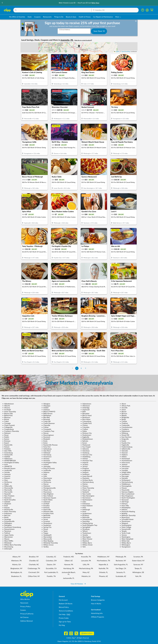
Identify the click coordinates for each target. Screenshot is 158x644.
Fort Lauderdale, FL (51, 572)
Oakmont (46, 502)
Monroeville (8, 488)
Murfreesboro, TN (103, 561)
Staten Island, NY (138, 561)
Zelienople (7, 549)
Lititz (44, 476)
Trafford (6, 533)
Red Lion (6, 516)
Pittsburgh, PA (121, 557)
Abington (46, 404)
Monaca (84, 486)
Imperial (84, 463)
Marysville (46, 480)
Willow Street (87, 545)
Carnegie (7, 423)
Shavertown (125, 521)
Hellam (123, 457)
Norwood (124, 500)
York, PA (138, 576)
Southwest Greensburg (12, 527)
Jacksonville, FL (69, 578)
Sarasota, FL (121, 572)
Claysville (46, 425)
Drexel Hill (124, 435)
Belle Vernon (47, 414)
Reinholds (46, 516)
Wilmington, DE (138, 572)
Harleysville (8, 455)
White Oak (125, 541)
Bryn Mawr (86, 420)
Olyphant (7, 504)
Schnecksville (86, 519)
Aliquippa (46, 406)
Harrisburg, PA (69, 569)
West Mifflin (8, 541)
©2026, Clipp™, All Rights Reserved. (78, 638)
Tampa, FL (138, 569)
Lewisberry (125, 474)
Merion (84, 484)
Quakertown (86, 514)
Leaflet (117, 52)
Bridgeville (124, 418)
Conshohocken (126, 427)
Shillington (7, 523)
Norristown (86, 498)
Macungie (124, 476)
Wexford (85, 541)
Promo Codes (64, 618)
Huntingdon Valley (49, 463)
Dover (6, 435)
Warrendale (47, 537)
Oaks (83, 502)
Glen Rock (46, 451)
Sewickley (85, 521)
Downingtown (48, 435)
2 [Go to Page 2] (81, 368)
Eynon (84, 443)
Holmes (84, 459)
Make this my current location (83, 40)
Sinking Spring (87, 523)
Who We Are (25, 599)
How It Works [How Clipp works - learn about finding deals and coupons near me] (96, 604)
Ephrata (84, 441)
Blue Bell (46, 418)
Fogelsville (124, 445)
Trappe (45, 533)
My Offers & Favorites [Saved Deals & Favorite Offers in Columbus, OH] (17, 17)
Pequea (6, 508)
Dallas (84, 431)
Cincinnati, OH (34, 572)
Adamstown (86, 404)
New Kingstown (126, 496)
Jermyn (84, 467)
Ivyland (45, 465)
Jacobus (84, 465)
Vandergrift (47, 535)
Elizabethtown (87, 439)
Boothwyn (85, 418)
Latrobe (6, 472)
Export (6, 443)
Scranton (46, 521)
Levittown (85, 474)
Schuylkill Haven (127, 519)
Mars (5, 480)
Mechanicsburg (87, 482)
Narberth (85, 492)
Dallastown (125, 431)
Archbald (7, 410)
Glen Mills (7, 451)
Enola (44, 441)
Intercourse (125, 463)
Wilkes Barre (125, 543)
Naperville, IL (103, 565)
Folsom (6, 447)
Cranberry (124, 429)
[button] (2, 3)
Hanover (124, 453)
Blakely (123, 416)
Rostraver (46, 517)
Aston (123, 410)
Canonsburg (86, 421)
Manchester (47, 478)
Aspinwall (85, 410)
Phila (83, 508)
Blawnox (6, 418)
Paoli (5, 506)
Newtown (7, 498)
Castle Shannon (48, 423)
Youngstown (125, 547)
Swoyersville (125, 529)
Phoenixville (8, 510)
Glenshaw (85, 451)
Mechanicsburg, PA (86, 569)
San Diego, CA (121, 569)
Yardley (45, 547)
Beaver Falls (8, 414)
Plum (83, 512)
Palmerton (85, 504)
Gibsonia (85, 449)
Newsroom (24, 603)
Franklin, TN (51, 576)
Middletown (125, 484)
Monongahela (126, 486)
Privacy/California (27, 614)
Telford (84, 531)
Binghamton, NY (16, 569)
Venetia (84, 535)
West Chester (86, 539)
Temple (123, 531)
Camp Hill (46, 421)
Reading (123, 514)
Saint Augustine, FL (121, 565)
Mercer (45, 484)
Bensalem (85, 414)
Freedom (6, 449)
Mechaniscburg (126, 482)
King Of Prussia (48, 468)
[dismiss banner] (136, 21)
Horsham (46, 461)
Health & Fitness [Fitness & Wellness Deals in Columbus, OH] (85, 17)
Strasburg (85, 529)
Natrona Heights (127, 492)
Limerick (6, 476)
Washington (125, 537)
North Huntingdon (127, 498)
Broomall (46, 420)
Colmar (45, 427)
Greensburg (8, 453)
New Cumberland (127, 494)
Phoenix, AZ (103, 576)
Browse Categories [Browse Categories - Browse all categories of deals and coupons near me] (98, 600)
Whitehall (7, 543)
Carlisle (123, 421)
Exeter (123, 441)
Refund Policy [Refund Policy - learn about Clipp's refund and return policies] (64, 607)
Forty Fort (46, 447)
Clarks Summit (9, 425)
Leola (44, 474)
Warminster (8, 537)
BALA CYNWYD (48, 412)
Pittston (124, 510)
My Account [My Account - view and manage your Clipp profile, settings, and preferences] (63, 600)
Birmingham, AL (16, 572)
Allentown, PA (16, 561)
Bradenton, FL (16, 576)
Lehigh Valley (125, 472)
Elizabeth (46, 439)
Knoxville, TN (86, 557)
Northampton (86, 500)
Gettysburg (47, 449)
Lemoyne (7, 474)
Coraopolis (46, 429)
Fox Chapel (86, 447)
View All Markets (78, 584)
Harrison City (86, 455)
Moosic (123, 488)
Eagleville (85, 437)
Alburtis (6, 406)
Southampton (126, 525)
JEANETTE (7, 467)
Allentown (85, 406)
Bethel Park (8, 416)
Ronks (6, 517)
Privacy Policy (25, 607)
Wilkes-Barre (86, 543)
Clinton (84, 425)
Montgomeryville (49, 488)
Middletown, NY (103, 557)
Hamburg (85, 453)
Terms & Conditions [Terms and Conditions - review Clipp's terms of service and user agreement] (66, 611)
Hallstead (46, 453)
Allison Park (125, 406)
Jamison (124, 465)
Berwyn (123, 414)
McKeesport (125, 480)
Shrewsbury (47, 523)
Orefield (45, 504)
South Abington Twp (89, 525)
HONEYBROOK (9, 461)
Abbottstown (8, 404)
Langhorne (85, 470)
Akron (123, 404)
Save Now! (99, 31)
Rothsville (85, 517)
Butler (123, 420)
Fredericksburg (126, 447)
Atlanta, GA (16, 565)
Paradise (46, 506)
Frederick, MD (69, 557)
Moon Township (87, 488)
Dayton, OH (51, 565)
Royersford (125, 517)
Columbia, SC (51, 557)
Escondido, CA (51, 569)
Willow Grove (48, 545)
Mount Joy (46, 490)
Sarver (45, 519)
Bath (83, 412)
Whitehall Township (50, 543)
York (83, 547)
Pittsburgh (85, 510)
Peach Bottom (87, 506)
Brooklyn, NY (34, 557)
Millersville (7, 486)
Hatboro (124, 455)
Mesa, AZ (86, 572)
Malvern (6, 478)
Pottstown (7, 514)
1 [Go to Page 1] (77, 368)
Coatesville (125, 425)
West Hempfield (126, 539)
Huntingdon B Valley (11, 463)
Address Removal (26, 621)
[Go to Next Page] (86, 368)
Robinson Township (128, 516)
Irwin (5, 465)
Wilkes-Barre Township (12, 545)
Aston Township (9, 412)
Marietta (124, 478)
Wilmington (125, 545)
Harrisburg (46, 455)
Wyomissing (8, 547)
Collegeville (7, 427)
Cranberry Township (11, 431)
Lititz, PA (86, 565)
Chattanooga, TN (34, 569)
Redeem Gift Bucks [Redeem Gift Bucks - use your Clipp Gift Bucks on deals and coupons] (66, 604)
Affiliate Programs (98, 617)
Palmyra (124, 504)
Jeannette (46, 467)
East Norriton (126, 437)
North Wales (47, 500)
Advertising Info (97, 613)
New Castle (86, 494)
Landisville (7, 470)
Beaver (123, 412)
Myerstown (47, 492)
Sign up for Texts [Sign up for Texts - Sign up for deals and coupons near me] (65, 622)
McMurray (7, 482)
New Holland (47, 496)
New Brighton (48, 494)
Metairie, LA (86, 576)
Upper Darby (8, 535)
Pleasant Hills (47, 512)
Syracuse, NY (138, 565)
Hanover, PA (69, 565)
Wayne (6, 539)
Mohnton (46, 486)
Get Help (62, 615)
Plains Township (9, 512)
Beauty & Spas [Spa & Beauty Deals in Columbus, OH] (71, 17)
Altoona (6, 408)
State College (125, 527)
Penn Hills (124, 506)
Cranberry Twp (48, 431)
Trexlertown (86, 533)
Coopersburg (8, 429)
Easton (6, 439)
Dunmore (46, 437)
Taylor (45, 531)
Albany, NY (16, 557)
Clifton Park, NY (34, 576)
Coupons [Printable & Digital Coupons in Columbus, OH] (37, 17)
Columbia (85, 427)
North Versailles (9, 500)
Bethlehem (46, 416)
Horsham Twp (87, 461)
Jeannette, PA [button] (67, 40)
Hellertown (7, 459)
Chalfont (124, 423)
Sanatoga (7, 519)
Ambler (45, 408)
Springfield (85, 527)
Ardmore (46, 410)
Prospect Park (48, 514)
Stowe (45, 529)
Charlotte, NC (34, 565)
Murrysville (7, 492)
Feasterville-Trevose (50, 445)
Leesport (85, 472)
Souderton (46, 525)
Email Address (65, 30)
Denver (45, 433)
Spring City (47, 527)
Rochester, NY (121, 561)
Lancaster (124, 468)
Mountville (125, 490)
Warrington (86, 537)
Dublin (6, 437)
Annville (124, 408)
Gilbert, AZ (69, 561)
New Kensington (87, 496)
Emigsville (124, 439)
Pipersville (46, 510)
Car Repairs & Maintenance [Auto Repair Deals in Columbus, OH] (103, 17)
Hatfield (6, 457)
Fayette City (125, 443)
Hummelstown (126, 461)
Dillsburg (124, 433)
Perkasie (46, 508)
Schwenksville (8, 521)
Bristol (6, 420)
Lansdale (124, 470)
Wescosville (47, 539)
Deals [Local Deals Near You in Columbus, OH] (30, 17)
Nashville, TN (103, 569)
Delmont (6, 433)
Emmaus (6, 441)
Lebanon (46, 472)
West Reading (47, 541)
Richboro (85, 516)
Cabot (6, 421)
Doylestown (86, 435)
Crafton (84, 429)
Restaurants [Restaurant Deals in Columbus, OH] (47, 17)
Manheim (85, 478)
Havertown (47, 457)
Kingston (85, 468)
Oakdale (6, 502)
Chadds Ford (86, 423)
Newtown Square (49, 498)
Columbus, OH (51, 561)
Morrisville (7, 490)
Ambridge (85, 408)
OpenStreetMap (126, 52)
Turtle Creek (125, 533)
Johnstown (125, 467)
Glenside (124, 451)
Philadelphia (125, 508)
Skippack (124, 523)
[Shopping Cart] (152, 10)
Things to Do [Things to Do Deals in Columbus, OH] (59, 17)
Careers (23, 610)
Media (6, 484)
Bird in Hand (86, 416)
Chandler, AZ (34, 561)
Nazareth (7, 494)
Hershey (45, 459)
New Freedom (8, 496)
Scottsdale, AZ (121, 576)
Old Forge (124, 502)
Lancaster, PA (86, 561)
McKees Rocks (87, 480)
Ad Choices (24, 617)
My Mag (62, 625)
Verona (123, 535)
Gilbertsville (125, 449)
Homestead (125, 459)
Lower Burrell (86, 476)
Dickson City (86, 433)
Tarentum (7, 531)
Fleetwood (85, 445)
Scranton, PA (138, 557)
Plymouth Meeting (127, 512)
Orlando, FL (103, 572)
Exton (45, 443)
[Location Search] (115, 10)
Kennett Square (9, 468)
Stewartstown (8, 529)
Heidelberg (85, 457)
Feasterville (7, 445)
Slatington (7, 525)
